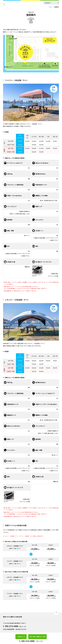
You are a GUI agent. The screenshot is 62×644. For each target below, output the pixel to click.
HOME (50, 7)
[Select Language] (51, 3)
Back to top (56, 612)
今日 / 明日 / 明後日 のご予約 (37, 637)
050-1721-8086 (12, 626)
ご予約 (21, 637)
